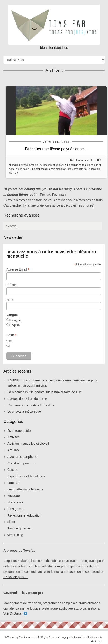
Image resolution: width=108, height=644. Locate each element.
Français (15, 320)
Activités (14, 437)
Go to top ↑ (97, 641)
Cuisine (13, 470)
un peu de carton (76, 165)
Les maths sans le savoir (25, 489)
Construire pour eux (22, 463)
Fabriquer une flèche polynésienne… (56, 149)
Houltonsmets (95, 637)
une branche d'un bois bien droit (48, 169)
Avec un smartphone (22, 457)
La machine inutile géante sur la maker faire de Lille (45, 392)
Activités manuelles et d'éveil (28, 444)
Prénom (12, 285)
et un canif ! (59, 165)
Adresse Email (18, 270)
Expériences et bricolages (27, 476)
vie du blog (15, 535)
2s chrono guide (19, 431)
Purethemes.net (28, 637)
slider (11, 522)
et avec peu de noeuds (39, 165)
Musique (14, 496)
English (14, 325)
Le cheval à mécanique (24, 412)
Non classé (15, 502)
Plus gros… (16, 509)
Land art (13, 483)
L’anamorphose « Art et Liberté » (31, 405)
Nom (10, 300)
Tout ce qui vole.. (85, 160)
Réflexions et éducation (24, 515)
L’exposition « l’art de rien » (27, 399)
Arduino (13, 450)
